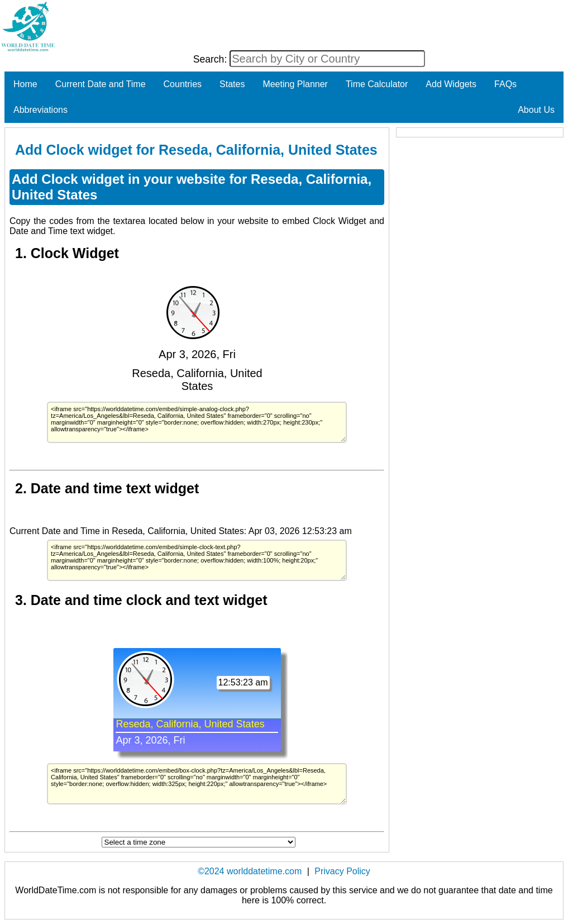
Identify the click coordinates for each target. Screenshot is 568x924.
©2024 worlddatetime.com (250, 871)
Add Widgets (451, 84)
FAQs (505, 84)
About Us (536, 110)
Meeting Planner (295, 84)
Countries (183, 84)
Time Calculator (377, 84)
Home (25, 84)
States (232, 84)
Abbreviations (40, 110)
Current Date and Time (101, 84)
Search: (212, 59)
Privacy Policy (342, 871)
